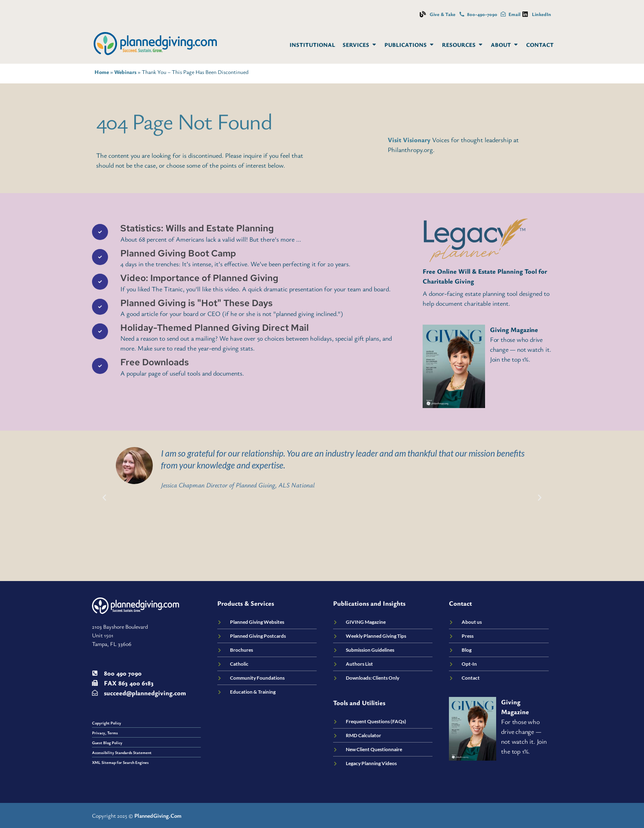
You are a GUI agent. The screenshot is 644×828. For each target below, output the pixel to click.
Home (102, 72)
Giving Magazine (514, 330)
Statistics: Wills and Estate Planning (197, 228)
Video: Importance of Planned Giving (199, 278)
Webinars (125, 72)
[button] (104, 498)
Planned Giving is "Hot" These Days (197, 303)
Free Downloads (155, 362)
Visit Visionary (409, 140)
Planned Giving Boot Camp (178, 253)
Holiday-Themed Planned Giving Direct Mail (215, 328)
